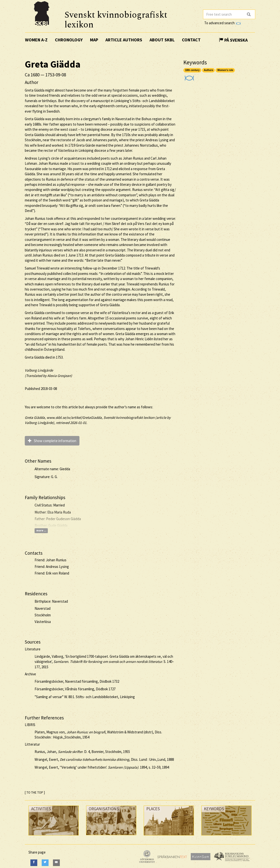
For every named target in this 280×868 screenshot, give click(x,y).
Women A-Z (36, 40)
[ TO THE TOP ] (35, 792)
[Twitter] (45, 863)
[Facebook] (34, 863)
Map (94, 40)
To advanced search (222, 23)
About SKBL (162, 40)
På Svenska (233, 40)
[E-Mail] (56, 863)
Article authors (124, 40)
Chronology (69, 40)
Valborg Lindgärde (39, 370)
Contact (191, 40)
